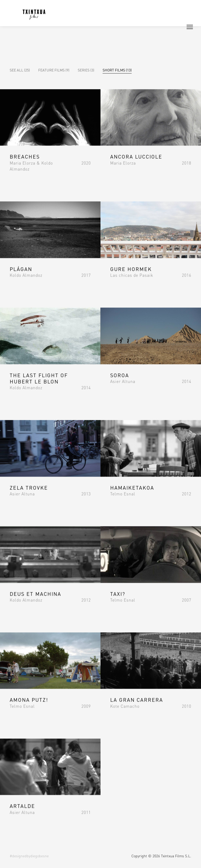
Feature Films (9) (54, 70)
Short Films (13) (117, 70)
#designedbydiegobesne (29, 856)
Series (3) (86, 70)
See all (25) (20, 70)
